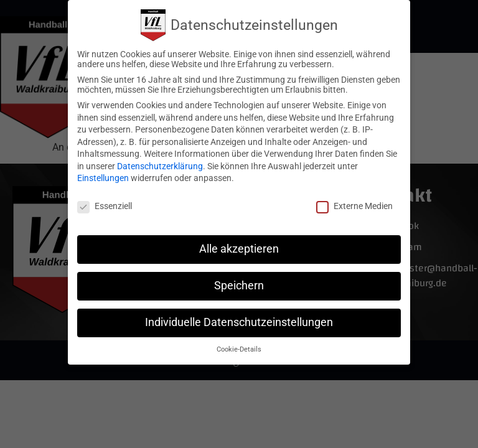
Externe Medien (354, 204)
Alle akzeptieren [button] (239, 247)
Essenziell (105, 204)
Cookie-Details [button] (239, 347)
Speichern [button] (239, 284)
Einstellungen (103, 176)
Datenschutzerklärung (160, 164)
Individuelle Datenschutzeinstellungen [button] (239, 320)
